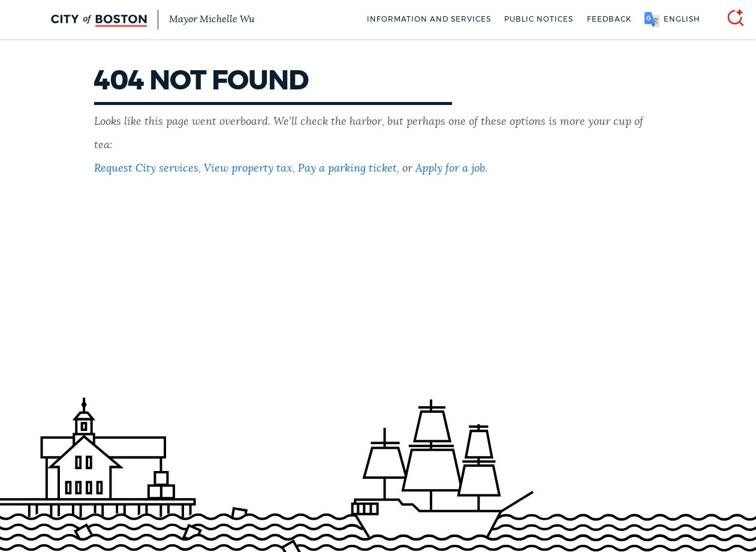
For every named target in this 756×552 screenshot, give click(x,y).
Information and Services (429, 19)
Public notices (539, 19)
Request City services (146, 169)
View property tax (248, 169)
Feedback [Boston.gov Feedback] (609, 19)
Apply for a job (450, 169)
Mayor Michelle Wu (212, 19)
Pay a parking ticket (347, 169)
